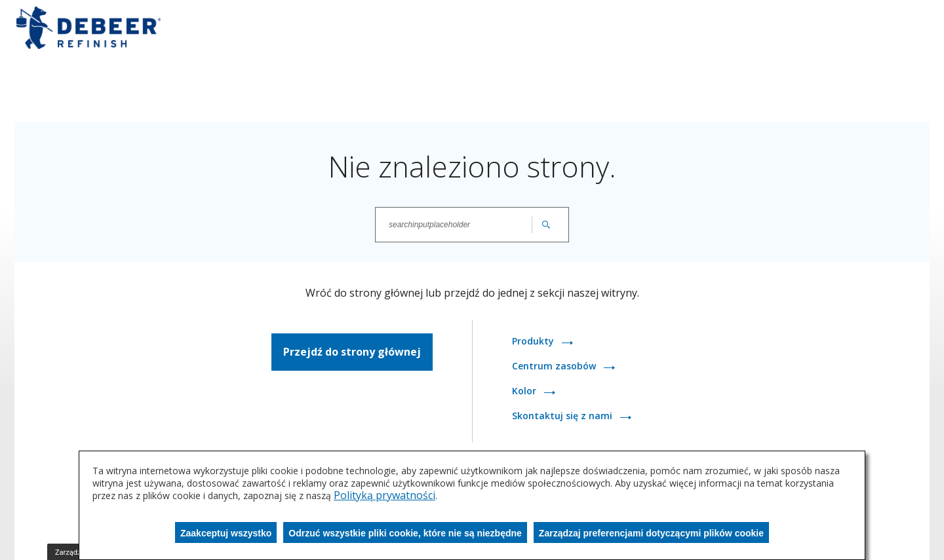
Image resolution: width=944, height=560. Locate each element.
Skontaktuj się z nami (563, 416)
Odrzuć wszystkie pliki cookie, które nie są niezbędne (405, 533)
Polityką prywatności (384, 495)
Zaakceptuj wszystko (226, 533)
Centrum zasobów (555, 366)
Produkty (534, 341)
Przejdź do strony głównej (352, 352)
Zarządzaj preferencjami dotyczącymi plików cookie (651, 533)
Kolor (525, 391)
